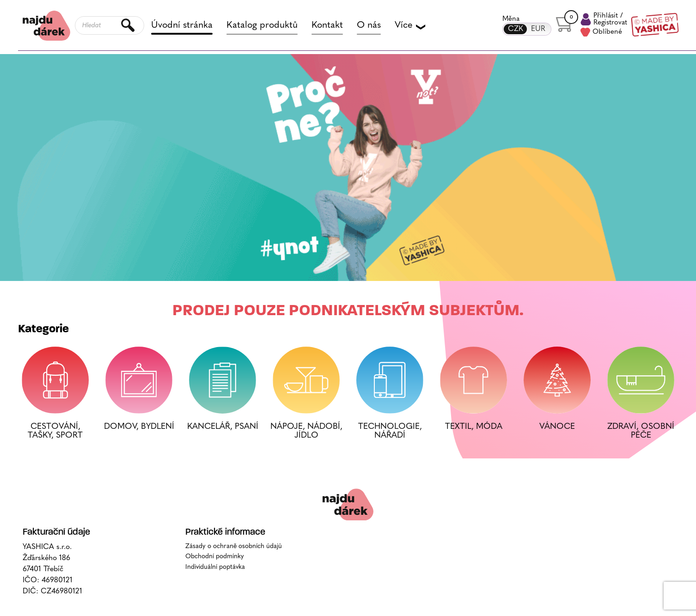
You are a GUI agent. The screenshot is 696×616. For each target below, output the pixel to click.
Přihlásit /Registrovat (604, 20)
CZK (515, 29)
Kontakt (327, 26)
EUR (538, 29)
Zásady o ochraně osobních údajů (234, 576)
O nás (369, 26)
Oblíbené (601, 33)
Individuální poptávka (215, 597)
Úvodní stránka (182, 26)
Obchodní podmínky (215, 587)
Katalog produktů (262, 26)
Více (409, 26)
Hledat (128, 26)
